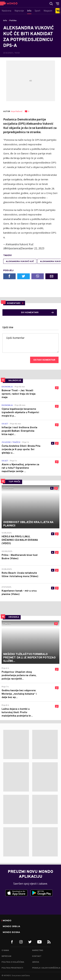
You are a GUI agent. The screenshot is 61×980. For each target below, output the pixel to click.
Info (5, 21)
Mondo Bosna (11, 932)
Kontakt (37, 956)
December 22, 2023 (33, 248)
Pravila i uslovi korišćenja (46, 968)
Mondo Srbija (11, 927)
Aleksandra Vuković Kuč (20, 262)
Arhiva (36, 962)
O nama (5, 950)
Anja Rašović (17, 112)
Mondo (7, 921)
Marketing (38, 950)
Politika (13, 21)
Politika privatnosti (12, 968)
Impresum (6, 956)
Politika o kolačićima (13, 962)
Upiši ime (8, 328)
